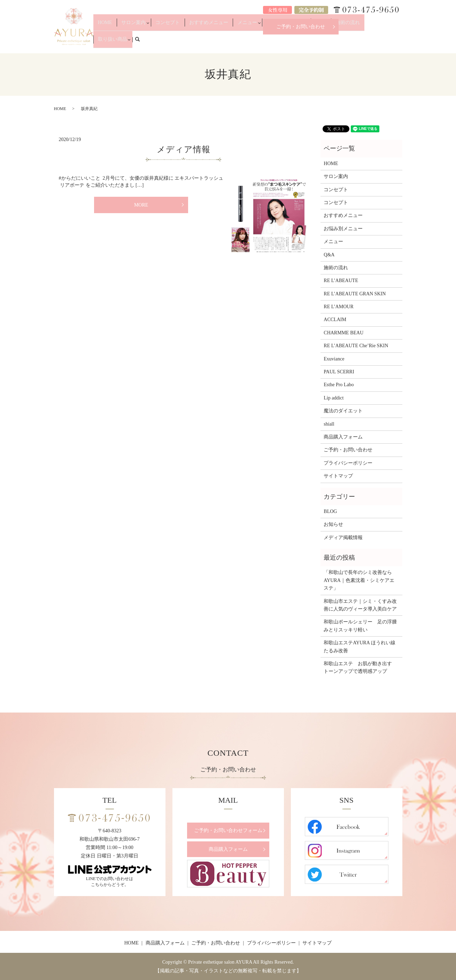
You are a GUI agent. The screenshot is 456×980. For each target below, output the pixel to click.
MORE (141, 205)
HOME (138, 42)
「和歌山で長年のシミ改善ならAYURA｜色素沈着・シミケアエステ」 (359, 580)
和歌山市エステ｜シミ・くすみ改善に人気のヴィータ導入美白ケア (360, 605)
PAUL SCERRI (339, 372)
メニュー (256, 42)
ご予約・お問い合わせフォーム (228, 830)
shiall (329, 424)
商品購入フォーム (343, 437)
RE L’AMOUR (338, 307)
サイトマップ (338, 476)
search (401, 42)
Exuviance (334, 359)
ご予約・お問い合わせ (301, 27)
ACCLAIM (335, 320)
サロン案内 (161, 42)
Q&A (322, 42)
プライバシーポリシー (348, 463)
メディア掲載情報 (343, 538)
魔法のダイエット (343, 411)
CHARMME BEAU (343, 333)
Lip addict (334, 398)
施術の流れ (343, 42)
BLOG (330, 511)
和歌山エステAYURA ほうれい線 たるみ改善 (361, 647)
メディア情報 (184, 149)
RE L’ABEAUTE (341, 281)
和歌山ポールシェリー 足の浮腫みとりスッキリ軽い (360, 626)
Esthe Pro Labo (339, 385)
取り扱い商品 (372, 42)
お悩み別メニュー (291, 42)
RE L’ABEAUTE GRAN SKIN (355, 294)
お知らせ (333, 524)
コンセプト (192, 42)
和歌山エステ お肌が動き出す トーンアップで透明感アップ (360, 667)
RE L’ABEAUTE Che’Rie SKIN (356, 346)
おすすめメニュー (225, 42)
